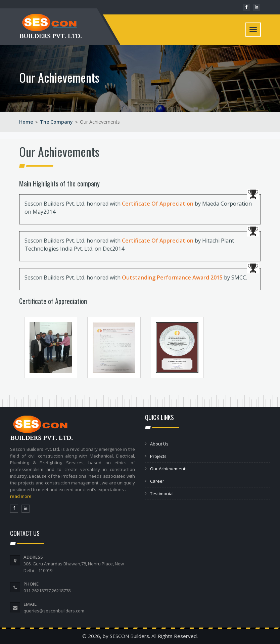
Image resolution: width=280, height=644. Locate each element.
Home (26, 122)
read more (21, 496)
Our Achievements (169, 469)
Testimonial (162, 493)
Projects (158, 456)
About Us (159, 444)
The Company (56, 122)
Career (157, 481)
